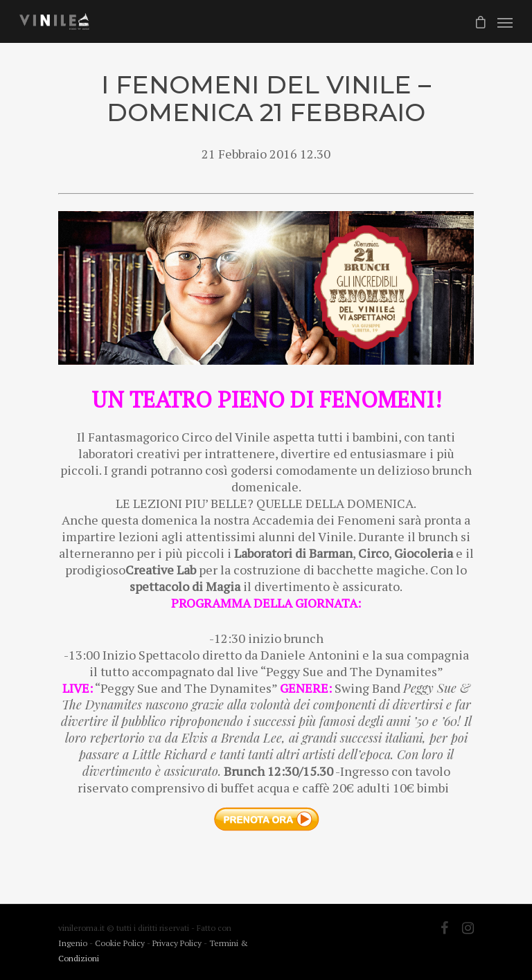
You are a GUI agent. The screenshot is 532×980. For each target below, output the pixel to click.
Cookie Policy (121, 943)
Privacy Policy (178, 943)
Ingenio (73, 943)
